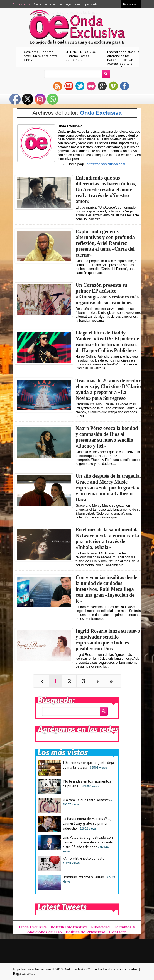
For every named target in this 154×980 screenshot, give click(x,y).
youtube (69, 86)
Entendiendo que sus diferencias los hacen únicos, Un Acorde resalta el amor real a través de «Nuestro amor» (124, 62)
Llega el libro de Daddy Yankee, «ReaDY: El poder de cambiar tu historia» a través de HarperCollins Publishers (107, 342)
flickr (91, 86)
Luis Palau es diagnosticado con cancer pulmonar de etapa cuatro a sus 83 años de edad (89, 842)
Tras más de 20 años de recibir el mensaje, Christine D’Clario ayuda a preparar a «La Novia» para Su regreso (108, 389)
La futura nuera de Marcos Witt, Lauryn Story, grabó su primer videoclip (87, 824)
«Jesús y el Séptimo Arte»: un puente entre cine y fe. (41, 56)
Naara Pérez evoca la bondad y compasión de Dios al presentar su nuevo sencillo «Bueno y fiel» (107, 437)
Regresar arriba (24, 973)
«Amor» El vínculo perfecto (84, 858)
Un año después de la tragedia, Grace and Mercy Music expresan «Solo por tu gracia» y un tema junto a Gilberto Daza (108, 488)
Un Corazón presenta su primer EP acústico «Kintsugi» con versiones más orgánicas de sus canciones (107, 294)
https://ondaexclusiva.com (106, 164)
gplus (102, 86)
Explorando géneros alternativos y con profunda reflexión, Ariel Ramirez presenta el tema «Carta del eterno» (105, 243)
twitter (80, 86)
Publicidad (100, 927)
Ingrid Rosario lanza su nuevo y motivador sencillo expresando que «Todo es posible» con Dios (108, 640)
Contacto (118, 932)
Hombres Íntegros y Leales (83, 877)
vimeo (113, 86)
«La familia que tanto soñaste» (87, 800)
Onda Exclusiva (101, 113)
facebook (124, 86)
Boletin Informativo (69, 927)
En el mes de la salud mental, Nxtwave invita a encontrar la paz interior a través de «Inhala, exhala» (107, 538)
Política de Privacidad (85, 932)
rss (58, 86)
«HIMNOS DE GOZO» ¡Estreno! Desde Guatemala (81, 56)
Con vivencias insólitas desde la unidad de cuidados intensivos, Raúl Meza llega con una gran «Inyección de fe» (107, 589)
